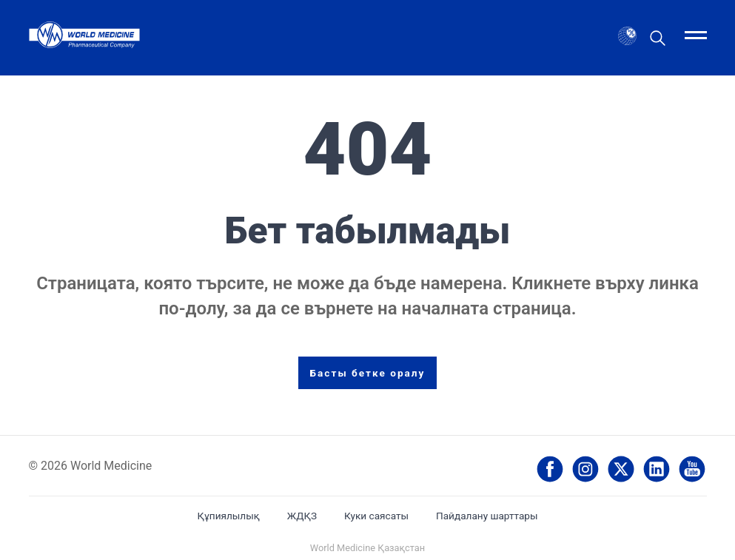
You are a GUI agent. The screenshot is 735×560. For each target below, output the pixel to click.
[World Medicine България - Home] (84, 37)
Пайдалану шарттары (487, 516)
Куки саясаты (376, 516)
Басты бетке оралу (368, 373)
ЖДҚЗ (302, 516)
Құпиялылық (228, 516)
